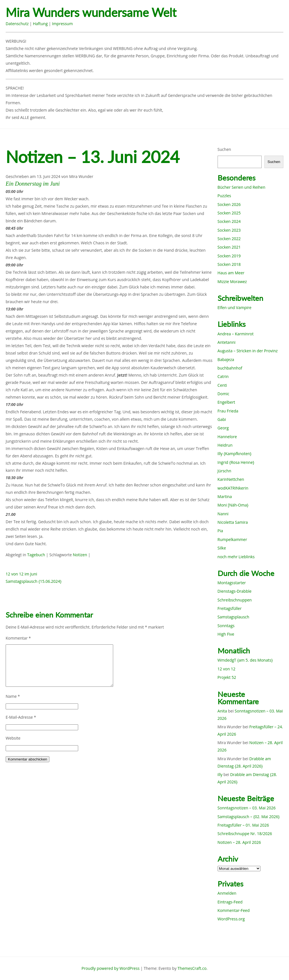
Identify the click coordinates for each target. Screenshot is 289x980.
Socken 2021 (229, 247)
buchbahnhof (230, 368)
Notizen (80, 555)
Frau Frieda (228, 411)
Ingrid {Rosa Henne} (236, 462)
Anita (222, 711)
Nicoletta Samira (233, 522)
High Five (226, 634)
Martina (225, 496)
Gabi (222, 419)
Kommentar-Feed (234, 910)
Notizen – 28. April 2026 (239, 842)
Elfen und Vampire (235, 308)
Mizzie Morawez (232, 282)
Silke (222, 548)
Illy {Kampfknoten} (235, 454)
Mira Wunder (81, 176)
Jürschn (225, 471)
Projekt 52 (227, 677)
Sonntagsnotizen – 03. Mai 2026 (247, 808)
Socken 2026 (229, 204)
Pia (220, 531)
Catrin (223, 376)
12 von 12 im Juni (21, 574)
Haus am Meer (231, 273)
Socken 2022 (229, 239)
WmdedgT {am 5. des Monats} (245, 660)
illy (220, 774)
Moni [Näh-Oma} (233, 505)
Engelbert (226, 402)
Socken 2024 (229, 221)
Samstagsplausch (234, 617)
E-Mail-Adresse (21, 717)
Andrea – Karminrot (236, 334)
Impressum (62, 24)
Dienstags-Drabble (235, 591)
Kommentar (18, 638)
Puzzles (224, 196)
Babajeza (226, 359)
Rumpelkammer (232, 539)
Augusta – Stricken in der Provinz (248, 351)
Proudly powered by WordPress (111, 968)
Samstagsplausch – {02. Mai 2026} (249, 817)
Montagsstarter (232, 583)
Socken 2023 (229, 230)
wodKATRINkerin (233, 488)
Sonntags (226, 626)
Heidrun (225, 445)
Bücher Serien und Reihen (241, 187)
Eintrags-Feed (230, 902)
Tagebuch (36, 555)
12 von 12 (226, 669)
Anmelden (227, 893)
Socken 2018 (229, 264)
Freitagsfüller (230, 608)
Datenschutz (17, 24)
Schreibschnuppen (235, 600)
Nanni (223, 514)
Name (13, 696)
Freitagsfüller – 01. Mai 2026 (243, 825)
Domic (224, 394)
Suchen (224, 149)
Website (13, 738)
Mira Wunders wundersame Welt (91, 13)
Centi (222, 385)
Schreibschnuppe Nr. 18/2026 (245, 834)
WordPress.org (231, 919)
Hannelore (227, 437)
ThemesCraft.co (192, 968)
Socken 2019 (229, 256)
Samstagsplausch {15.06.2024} (34, 581)
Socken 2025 (229, 213)
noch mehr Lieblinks (236, 557)
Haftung (40, 24)
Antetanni (227, 342)
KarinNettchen (231, 479)
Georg (223, 428)
